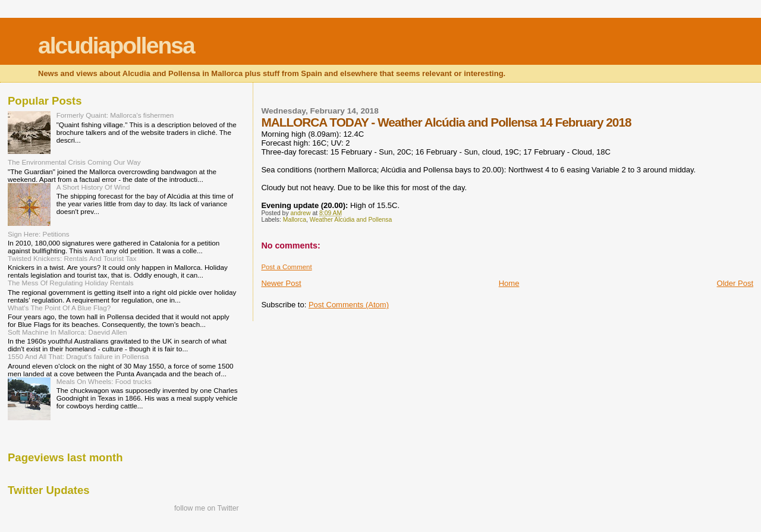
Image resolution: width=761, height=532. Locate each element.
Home (509, 283)
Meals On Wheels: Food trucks (104, 381)
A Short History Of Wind (93, 187)
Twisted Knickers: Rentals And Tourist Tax (72, 258)
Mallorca (295, 220)
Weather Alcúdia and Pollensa (351, 220)
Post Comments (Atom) (349, 305)
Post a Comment (286, 267)
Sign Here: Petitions (39, 234)
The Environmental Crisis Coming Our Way (74, 162)
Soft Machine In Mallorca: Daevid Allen (67, 332)
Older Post (735, 283)
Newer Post (281, 283)
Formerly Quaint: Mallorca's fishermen (115, 115)
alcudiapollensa (116, 45)
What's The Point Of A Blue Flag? (59, 308)
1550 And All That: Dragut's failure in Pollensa (78, 356)
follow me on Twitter (207, 508)
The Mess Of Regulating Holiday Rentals (71, 283)
